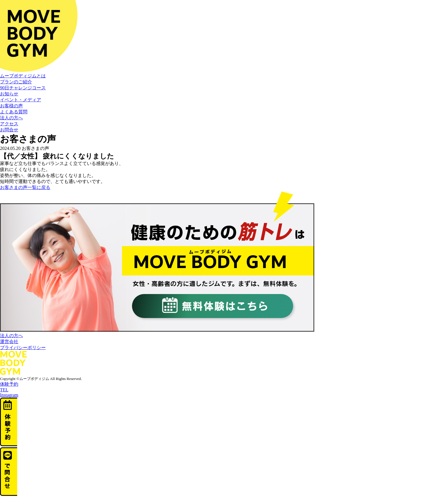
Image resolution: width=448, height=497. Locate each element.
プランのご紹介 (16, 82)
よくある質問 (14, 112)
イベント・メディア (21, 100)
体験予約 (9, 384)
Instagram (9, 395)
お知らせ (9, 94)
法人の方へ (11, 118)
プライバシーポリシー (23, 348)
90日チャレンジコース (23, 88)
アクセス (9, 124)
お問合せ (9, 130)
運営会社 (9, 342)
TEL (4, 390)
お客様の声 (11, 106)
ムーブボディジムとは (23, 76)
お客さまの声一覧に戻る (25, 187)
